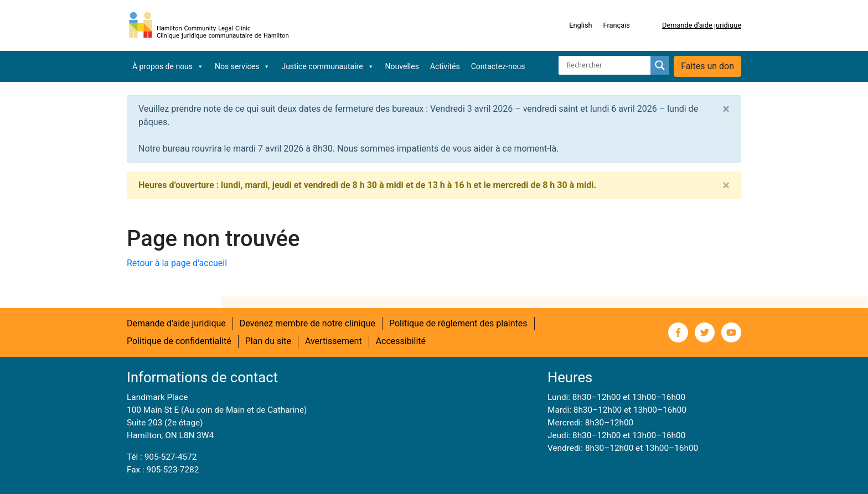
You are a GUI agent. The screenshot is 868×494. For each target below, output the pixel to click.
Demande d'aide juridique (702, 25)
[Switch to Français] (617, 25)
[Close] (726, 109)
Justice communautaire (327, 66)
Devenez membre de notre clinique (308, 323)
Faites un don (707, 66)
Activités (445, 66)
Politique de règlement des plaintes (458, 323)
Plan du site (268, 341)
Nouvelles (402, 66)
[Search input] (607, 65)
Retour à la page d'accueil (177, 263)
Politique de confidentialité (179, 341)
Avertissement (334, 341)
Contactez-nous (498, 66)
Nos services (242, 66)
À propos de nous (168, 66)
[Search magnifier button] (660, 65)
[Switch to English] (580, 25)
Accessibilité (401, 341)
